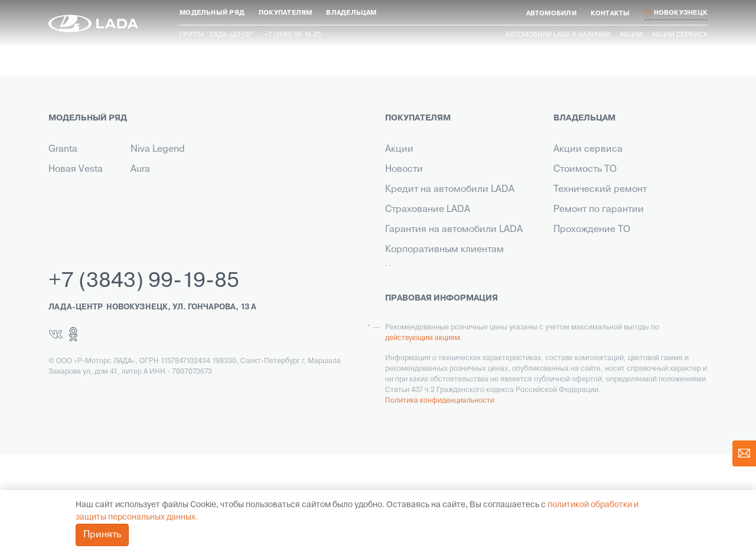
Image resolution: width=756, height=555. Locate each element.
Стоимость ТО (585, 169)
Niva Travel (72, 210)
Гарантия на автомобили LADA (454, 230)
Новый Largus (79, 190)
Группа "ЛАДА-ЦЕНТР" (217, 35)
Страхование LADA (428, 210)
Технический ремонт (600, 190)
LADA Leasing (415, 350)
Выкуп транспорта (426, 290)
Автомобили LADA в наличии (558, 35)
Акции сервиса (680, 35)
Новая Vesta (76, 169)
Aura (140, 169)
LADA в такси (415, 330)
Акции (631, 35)
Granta (63, 149)
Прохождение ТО (592, 230)
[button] (212, 13)
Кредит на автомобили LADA (450, 190)
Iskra (141, 190)
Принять (102, 535)
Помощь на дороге (596, 270)
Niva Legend (158, 149)
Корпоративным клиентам (444, 250)
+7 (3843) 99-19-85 (144, 383)
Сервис (402, 310)
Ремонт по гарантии (599, 210)
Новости (404, 169)
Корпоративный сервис (607, 290)
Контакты (406, 270)
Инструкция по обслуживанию (622, 250)
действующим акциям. (424, 439)
